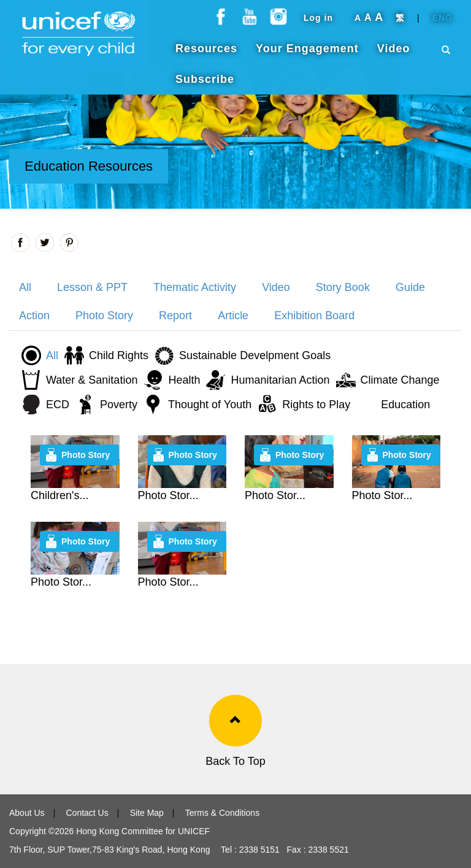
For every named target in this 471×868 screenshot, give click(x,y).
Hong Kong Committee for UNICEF (142, 831)
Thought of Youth (210, 405)
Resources (206, 55)
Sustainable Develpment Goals (255, 355)
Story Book (343, 287)
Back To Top (235, 761)
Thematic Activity (195, 287)
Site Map (147, 813)
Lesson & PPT (92, 287)
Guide (410, 287)
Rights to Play (316, 405)
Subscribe (205, 85)
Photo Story (104, 316)
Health (184, 380)
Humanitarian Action (280, 380)
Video (394, 55)
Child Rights (119, 355)
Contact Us (87, 813)
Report (175, 316)
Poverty (119, 405)
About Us (27, 813)
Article (233, 316)
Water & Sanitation (92, 380)
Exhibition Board (314, 316)
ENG (442, 24)
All (25, 287)
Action (34, 316)
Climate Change (400, 380)
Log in (318, 24)
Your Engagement (307, 55)
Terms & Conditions (222, 813)
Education (405, 405)
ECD (58, 405)
